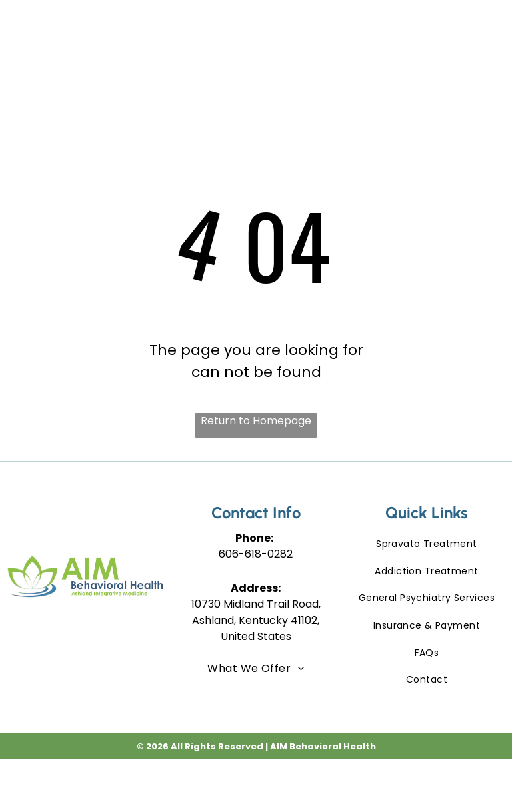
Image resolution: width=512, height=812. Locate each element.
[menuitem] (218, 40)
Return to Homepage (256, 421)
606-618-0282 (256, 554)
